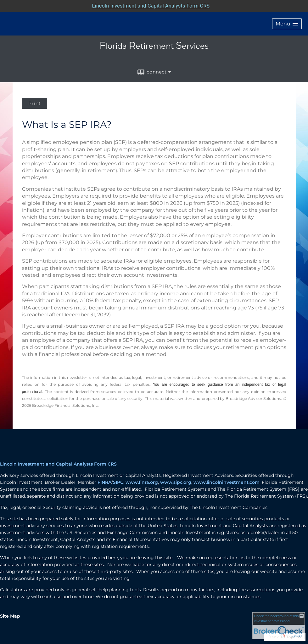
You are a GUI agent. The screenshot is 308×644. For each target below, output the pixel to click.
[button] (287, 24)
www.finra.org (142, 482)
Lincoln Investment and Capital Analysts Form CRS (58, 464)
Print (35, 103)
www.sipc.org (176, 482)
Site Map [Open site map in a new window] (10, 616)
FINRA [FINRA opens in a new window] (104, 482)
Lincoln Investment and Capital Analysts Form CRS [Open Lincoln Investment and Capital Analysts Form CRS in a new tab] (151, 6)
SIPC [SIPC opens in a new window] (118, 482)
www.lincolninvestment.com (227, 482)
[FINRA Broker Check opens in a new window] (279, 626)
